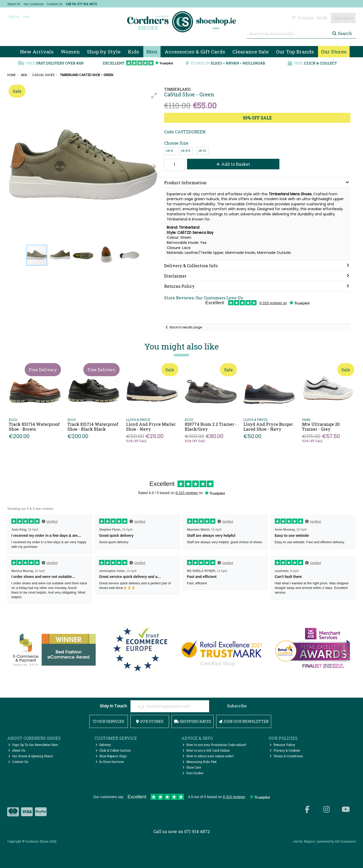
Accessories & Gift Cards (195, 52)
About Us (14, 4)
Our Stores (334, 52)
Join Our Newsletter (244, 721)
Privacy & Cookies (285, 750)
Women (70, 52)
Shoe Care (192, 767)
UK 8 (170, 151)
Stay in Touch (113, 706)
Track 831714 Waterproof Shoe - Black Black (93, 427)
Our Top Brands (295, 52)
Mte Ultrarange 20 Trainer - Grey (321, 427)
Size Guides (193, 773)
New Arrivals (37, 52)
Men (152, 52)
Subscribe (237, 706)
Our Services (109, 721)
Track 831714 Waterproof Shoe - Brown (34, 427)
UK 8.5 (186, 151)
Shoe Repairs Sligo (111, 756)
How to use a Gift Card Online (206, 750)
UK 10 (202, 151)
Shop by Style (104, 52)
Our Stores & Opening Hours (31, 756)
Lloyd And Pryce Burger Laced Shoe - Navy (268, 427)
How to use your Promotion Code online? (214, 745)
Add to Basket (233, 164)
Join (26, 16)
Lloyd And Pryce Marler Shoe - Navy (151, 427)
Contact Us (55, 4)
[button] (154, 96)
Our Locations (34, 4)
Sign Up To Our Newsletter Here (33, 745)
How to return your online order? (208, 756)
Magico (309, 841)
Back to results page (186, 327)
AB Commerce (345, 841)
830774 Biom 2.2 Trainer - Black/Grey (211, 427)
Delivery (103, 745)
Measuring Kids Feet (200, 762)
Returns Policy (282, 745)
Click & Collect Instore (113, 750)
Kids (134, 52)
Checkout (343, 18)
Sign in (14, 16)
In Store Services (110, 762)
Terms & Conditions (286, 756)
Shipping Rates (193, 721)
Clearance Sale (251, 52)
